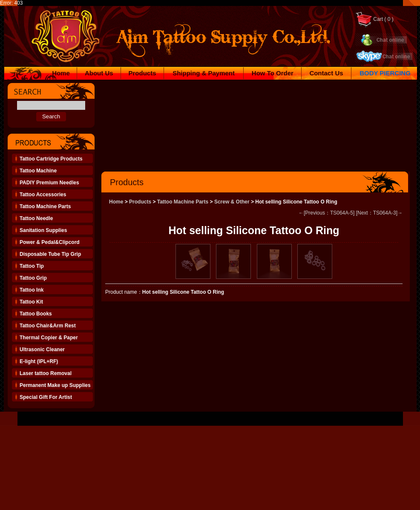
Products (142, 73)
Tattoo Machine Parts (183, 202)
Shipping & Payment (204, 73)
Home (61, 73)
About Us (99, 73)
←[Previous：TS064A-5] (327, 213)
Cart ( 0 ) (374, 19)
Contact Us (326, 73)
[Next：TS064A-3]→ (379, 213)
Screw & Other (232, 202)
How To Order (273, 73)
